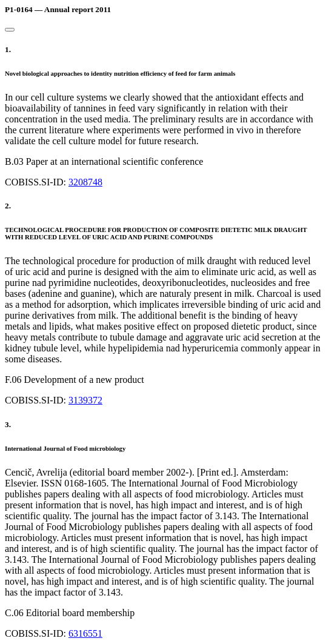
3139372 (85, 400)
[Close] (10, 30)
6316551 (85, 633)
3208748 (85, 182)
